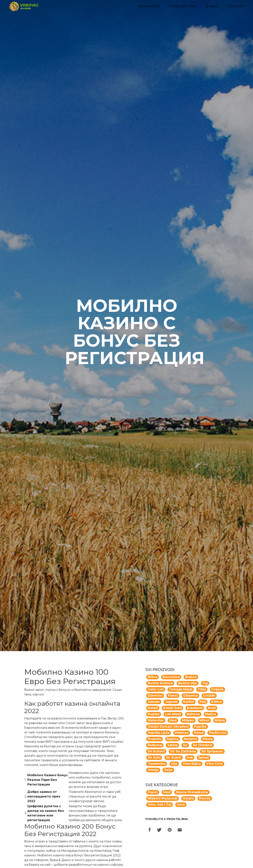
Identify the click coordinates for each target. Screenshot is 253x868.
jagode (171, 702)
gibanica (190, 696)
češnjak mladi (181, 689)
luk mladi (173, 714)
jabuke (154, 702)
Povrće (205, 798)
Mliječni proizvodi (163, 798)
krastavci (195, 708)
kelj (203, 702)
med (173, 720)
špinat (204, 758)
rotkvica (155, 745)
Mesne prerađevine (192, 792)
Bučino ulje (188, 683)
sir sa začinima (183, 751)
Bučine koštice (160, 683)
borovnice (171, 677)
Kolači (153, 708)
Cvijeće (217, 689)
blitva (152, 677)
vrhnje (153, 770)
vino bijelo (192, 764)
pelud (199, 733)
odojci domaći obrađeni (168, 727)
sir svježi (174, 758)
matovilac (156, 720)
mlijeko (188, 720)
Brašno (191, 677)
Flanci (153, 792)
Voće (181, 805)
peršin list (218, 733)
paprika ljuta (159, 733)
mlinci (204, 720)
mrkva (220, 720)
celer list (156, 689)
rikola (207, 739)
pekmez (182, 733)
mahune (193, 714)
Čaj (205, 683)
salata (172, 745)
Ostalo (188, 798)
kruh (212, 708)
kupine (154, 714)
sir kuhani (156, 751)
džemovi (155, 696)
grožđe (209, 696)
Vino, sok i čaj (160, 805)
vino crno (215, 764)
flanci (173, 696)
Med (167, 792)
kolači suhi (172, 708)
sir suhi (154, 758)
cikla (202, 689)
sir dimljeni (203, 745)
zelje (168, 770)
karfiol (189, 702)
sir (185, 745)
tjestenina (157, 764)
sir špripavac (212, 751)
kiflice (217, 702)
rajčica (173, 739)
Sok (190, 758)
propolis (155, 739)
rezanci (190, 739)
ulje (174, 764)
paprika (200, 727)
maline (211, 714)
